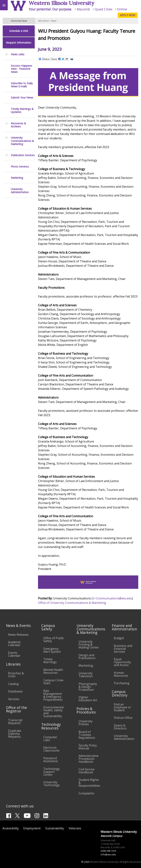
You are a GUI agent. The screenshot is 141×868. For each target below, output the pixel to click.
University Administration (20, 191)
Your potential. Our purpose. (50, 9)
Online (122, 9)
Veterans (75, 828)
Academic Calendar (14, 644)
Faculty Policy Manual (88, 747)
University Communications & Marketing (22, 141)
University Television (86, 675)
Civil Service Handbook (87, 771)
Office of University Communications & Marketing (72, 603)
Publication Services (23, 155)
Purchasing (122, 683)
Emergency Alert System (52, 650)
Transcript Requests (15, 722)
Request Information (19, 43)
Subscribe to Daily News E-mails (22, 85)
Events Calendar (14, 654)
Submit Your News (22, 97)
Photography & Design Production (88, 687)
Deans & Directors (120, 727)
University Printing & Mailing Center (89, 644)
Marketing (17, 178)
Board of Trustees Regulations (87, 735)
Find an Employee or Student (122, 707)
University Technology (51, 784)
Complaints (86, 793)
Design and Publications (87, 657)
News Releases (18, 635)
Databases (15, 691)
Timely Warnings (50, 661)
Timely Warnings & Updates (22, 110)
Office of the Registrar (17, 709)
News (54, 21)
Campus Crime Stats (53, 682)
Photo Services (20, 167)
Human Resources (121, 674)
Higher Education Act (88, 699)
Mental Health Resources (53, 671)
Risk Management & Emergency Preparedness (53, 695)
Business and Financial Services (123, 649)
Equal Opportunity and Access (122, 662)
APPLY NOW (128, 15)
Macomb (83, 9)
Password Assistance (51, 760)
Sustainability (55, 828)
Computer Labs (50, 739)
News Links (18, 54)
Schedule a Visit (19, 31)
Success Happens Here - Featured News (21, 69)
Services (14, 699)
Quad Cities (104, 9)
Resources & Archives (18, 125)
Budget (119, 638)
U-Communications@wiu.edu (112, 598)
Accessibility (11, 828)
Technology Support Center (51, 772)
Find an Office (123, 718)
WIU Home (43, 21)
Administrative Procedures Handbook (88, 759)
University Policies (86, 723)
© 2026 (85, 862)
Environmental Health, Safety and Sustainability (53, 712)
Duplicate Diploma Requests (15, 734)
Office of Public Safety (54, 640)
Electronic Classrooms (51, 749)
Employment (32, 828)
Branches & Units (16, 675)
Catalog (13, 684)
